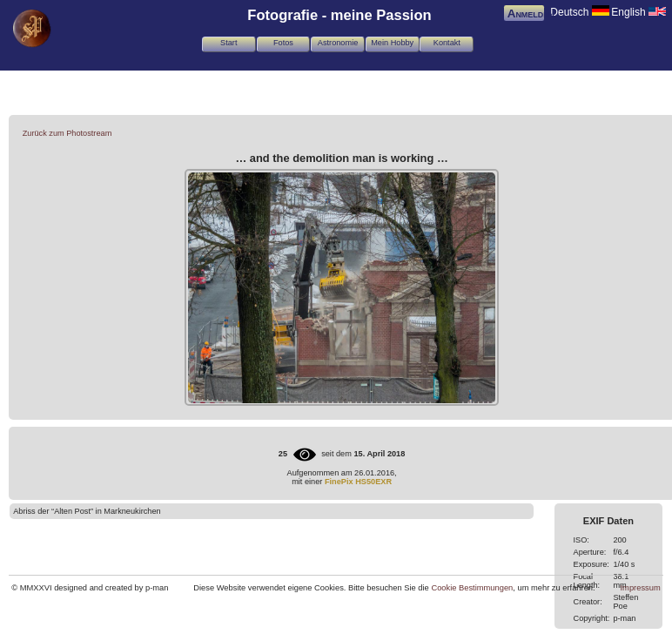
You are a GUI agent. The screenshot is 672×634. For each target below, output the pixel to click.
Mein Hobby (392, 43)
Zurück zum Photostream (67, 133)
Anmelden (531, 13)
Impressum (641, 588)
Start (228, 43)
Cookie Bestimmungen (472, 588)
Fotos (283, 43)
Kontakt (447, 43)
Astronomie (338, 43)
